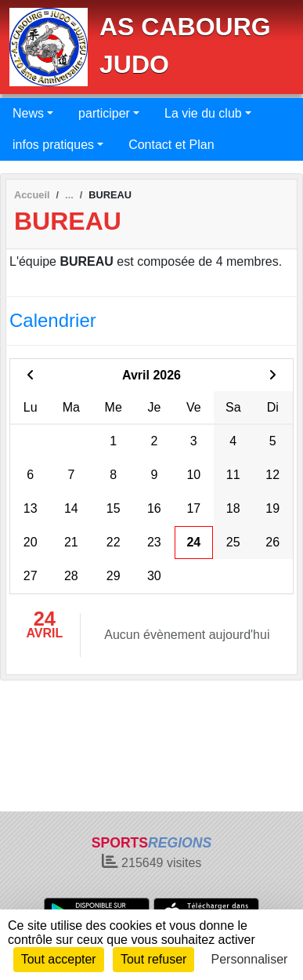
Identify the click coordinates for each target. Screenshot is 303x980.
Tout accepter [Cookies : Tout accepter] (59, 959)
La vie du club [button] (203, 113)
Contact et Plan (171, 145)
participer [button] (104, 113)
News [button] (28, 113)
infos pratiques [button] (53, 145)
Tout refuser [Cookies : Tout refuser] (153, 959)
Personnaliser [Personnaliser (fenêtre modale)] (250, 959)
